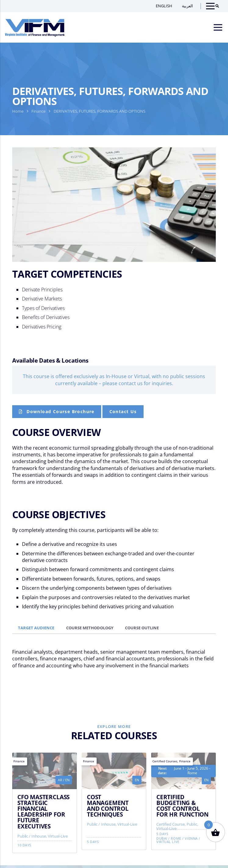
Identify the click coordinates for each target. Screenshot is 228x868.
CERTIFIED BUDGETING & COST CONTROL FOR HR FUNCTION (182, 806)
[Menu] (218, 27)
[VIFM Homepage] (35, 27)
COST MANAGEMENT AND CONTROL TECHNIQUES (108, 806)
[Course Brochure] (57, 412)
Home (18, 111)
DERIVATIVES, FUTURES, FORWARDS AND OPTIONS (100, 111)
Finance (38, 111)
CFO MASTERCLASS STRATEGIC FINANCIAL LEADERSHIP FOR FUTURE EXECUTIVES (43, 812)
